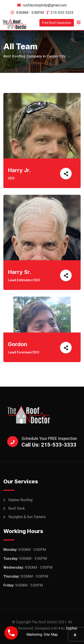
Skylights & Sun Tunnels (27, 517)
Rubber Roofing (20, 500)
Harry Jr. (19, 170)
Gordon (18, 344)
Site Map (51, 635)
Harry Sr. (20, 272)
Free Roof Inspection (57, 23)
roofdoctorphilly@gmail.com (45, 5)
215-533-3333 (62, 13)
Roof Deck (17, 508)
